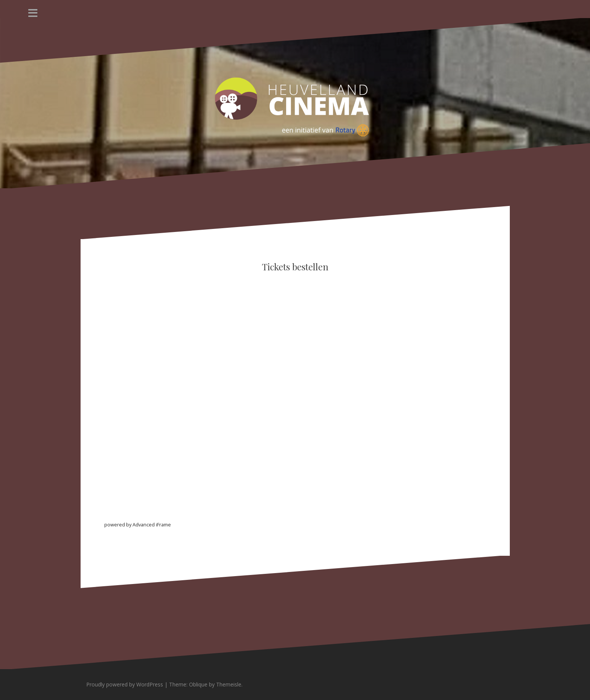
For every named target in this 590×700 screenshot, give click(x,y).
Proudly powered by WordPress (125, 684)
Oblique (198, 684)
